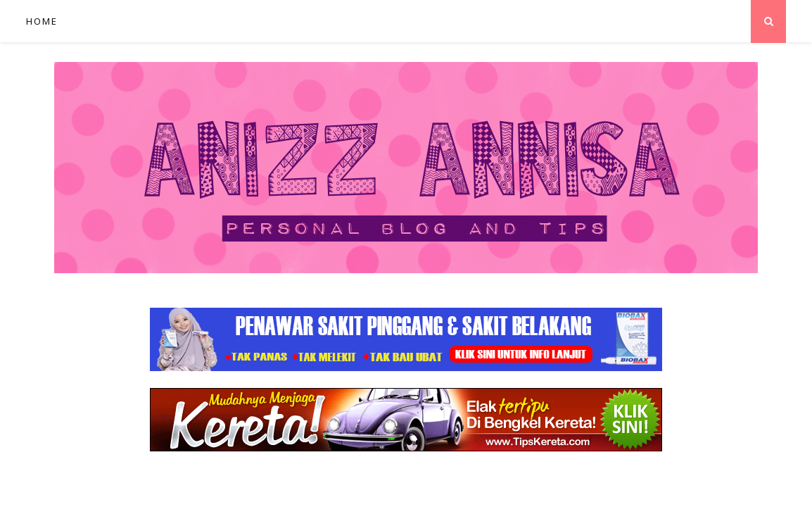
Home (42, 21)
